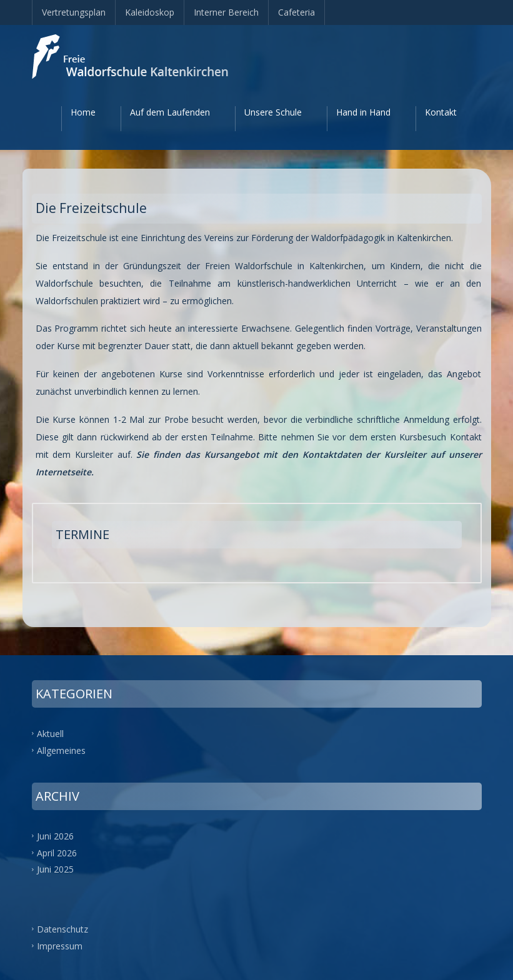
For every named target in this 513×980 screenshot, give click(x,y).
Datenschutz (62, 929)
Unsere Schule (273, 112)
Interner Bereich (226, 12)
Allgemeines (61, 750)
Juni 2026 (55, 835)
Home (83, 112)
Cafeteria (296, 12)
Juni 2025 (55, 869)
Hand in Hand (363, 112)
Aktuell (50, 734)
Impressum (60, 946)
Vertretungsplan (74, 12)
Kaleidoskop (150, 12)
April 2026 (57, 852)
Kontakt (441, 112)
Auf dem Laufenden (170, 112)
